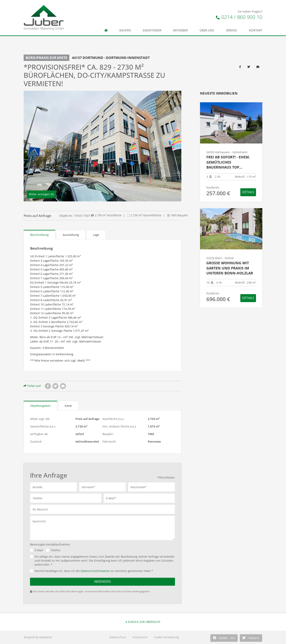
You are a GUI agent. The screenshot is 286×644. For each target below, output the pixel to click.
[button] (224, 638)
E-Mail (39, 550)
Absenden (102, 582)
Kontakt (256, 30)
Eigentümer (152, 30)
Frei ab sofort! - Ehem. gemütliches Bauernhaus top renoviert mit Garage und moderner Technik (229, 162)
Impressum (140, 637)
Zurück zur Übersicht (143, 622)
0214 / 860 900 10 (239, 17)
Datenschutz (118, 637)
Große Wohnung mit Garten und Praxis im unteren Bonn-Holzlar (230, 268)
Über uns (207, 30)
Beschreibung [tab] (39, 235)
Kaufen (125, 30)
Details (248, 192)
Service (231, 30)
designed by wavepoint (38, 637)
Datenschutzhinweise (95, 571)
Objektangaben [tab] (40, 406)
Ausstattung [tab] (71, 235)
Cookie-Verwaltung (166, 637)
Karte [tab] (68, 406)
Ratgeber (180, 30)
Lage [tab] (96, 235)
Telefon (56, 550)
